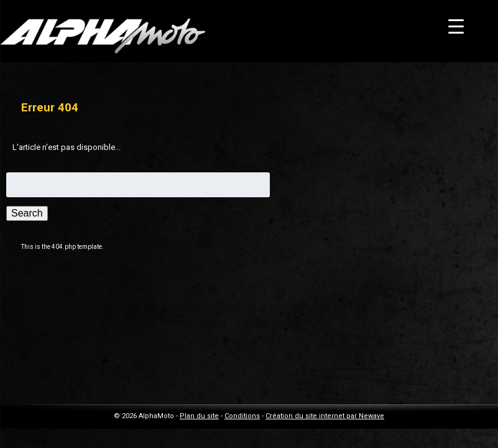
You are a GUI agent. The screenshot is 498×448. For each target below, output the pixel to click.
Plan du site (199, 416)
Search (27, 213)
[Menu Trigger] (456, 26)
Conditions (242, 416)
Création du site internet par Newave (325, 416)
